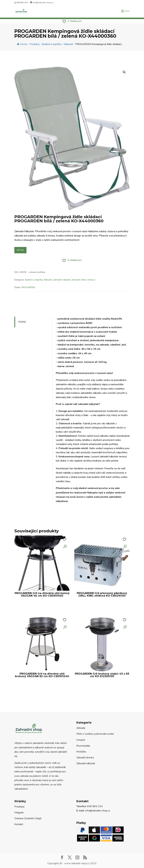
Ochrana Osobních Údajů (28, 818)
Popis (22, 322)
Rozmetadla (83, 746)
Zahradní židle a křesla (83, 280)
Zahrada (81, 728)
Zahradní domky (85, 758)
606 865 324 (22, 3)
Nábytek (48, 280)
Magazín (19, 813)
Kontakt (19, 824)
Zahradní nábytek (62, 280)
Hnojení (81, 740)
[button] (124, 72)
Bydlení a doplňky (34, 280)
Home (22, 44)
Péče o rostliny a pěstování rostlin (95, 734)
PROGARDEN (28, 287)
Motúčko (81, 752)
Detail (20, 250)
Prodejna (19, 807)
